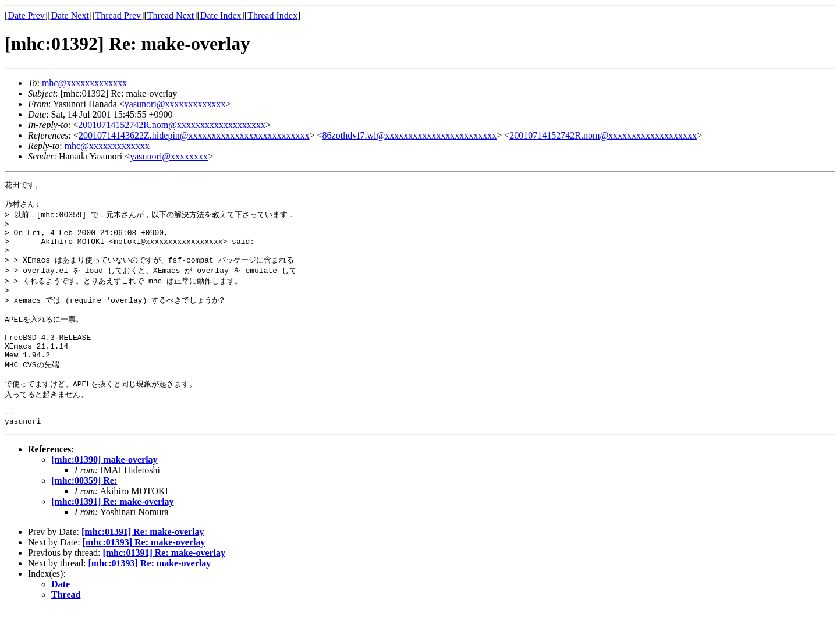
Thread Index (272, 15)
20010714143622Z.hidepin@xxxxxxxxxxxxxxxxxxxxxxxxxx (194, 135)
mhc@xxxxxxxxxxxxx (84, 83)
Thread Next (171, 15)
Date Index (221, 15)
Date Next (70, 15)
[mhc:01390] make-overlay (104, 492)
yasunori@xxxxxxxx (169, 156)
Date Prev (26, 15)
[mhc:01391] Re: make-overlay (113, 534)
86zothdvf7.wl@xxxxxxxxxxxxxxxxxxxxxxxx (410, 135)
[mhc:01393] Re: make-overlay (144, 575)
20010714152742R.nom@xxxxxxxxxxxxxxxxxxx (172, 125)
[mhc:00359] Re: (84, 513)
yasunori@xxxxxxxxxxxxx (175, 104)
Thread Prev (118, 15)
